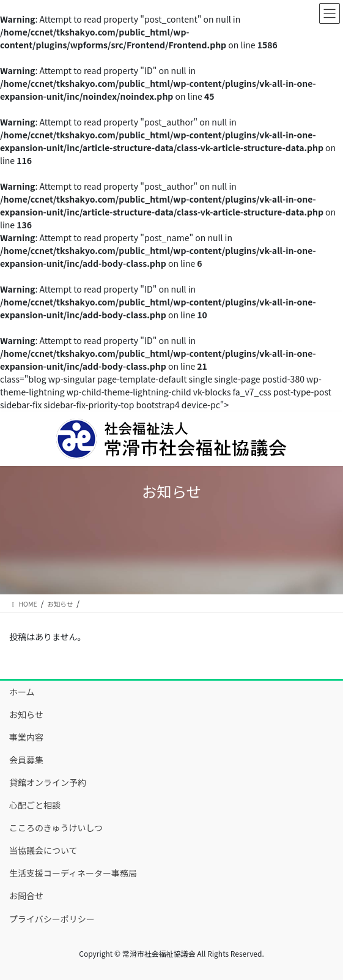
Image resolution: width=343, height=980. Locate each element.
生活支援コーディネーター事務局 (73, 873)
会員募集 (26, 760)
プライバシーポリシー (52, 919)
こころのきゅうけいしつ (56, 828)
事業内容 (26, 737)
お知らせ (26, 714)
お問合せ (26, 896)
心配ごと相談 (35, 805)
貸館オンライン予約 (48, 782)
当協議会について (43, 850)
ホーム (22, 692)
